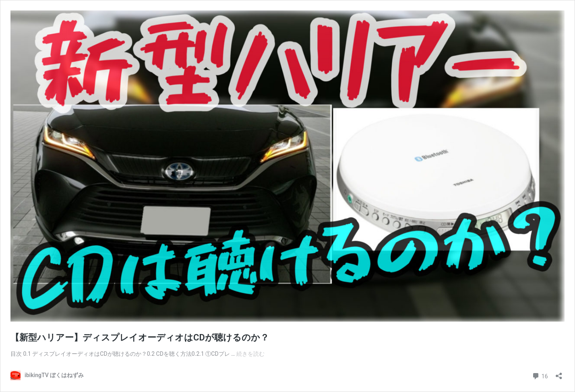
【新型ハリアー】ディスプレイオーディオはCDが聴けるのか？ (140, 337)
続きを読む (250, 354)
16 (540, 375)
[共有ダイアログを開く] (559, 373)
